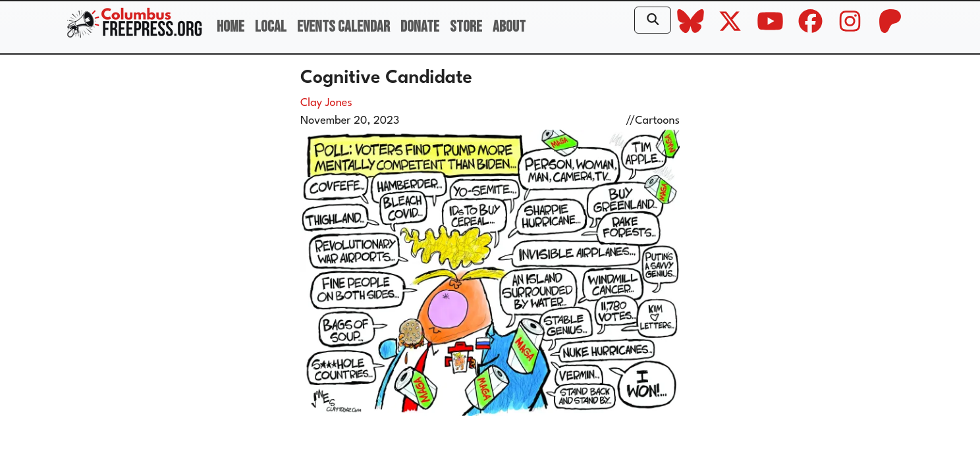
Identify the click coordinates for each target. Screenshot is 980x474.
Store (466, 27)
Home (231, 27)
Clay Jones (326, 103)
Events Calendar (343, 27)
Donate (420, 27)
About (509, 27)
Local (271, 27)
